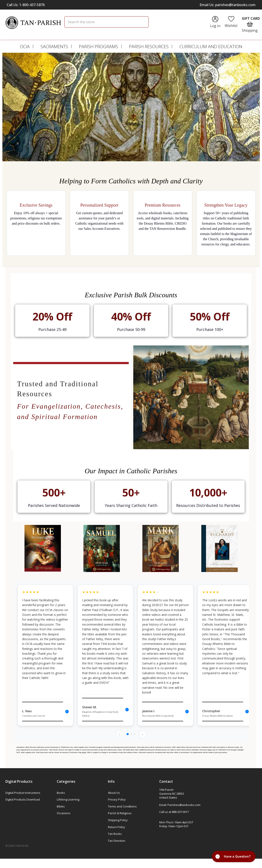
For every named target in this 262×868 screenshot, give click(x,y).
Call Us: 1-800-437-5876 (26, 5)
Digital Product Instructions (23, 793)
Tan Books (115, 834)
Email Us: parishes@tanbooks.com (228, 5)
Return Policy (116, 827)
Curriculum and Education (211, 46)
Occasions (64, 814)
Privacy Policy (117, 800)
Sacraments (54, 46)
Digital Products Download (23, 800)
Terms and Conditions (122, 807)
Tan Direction (117, 841)
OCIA (25, 46)
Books (61, 793)
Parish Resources (149, 46)
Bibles (61, 807)
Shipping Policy (118, 821)
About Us (114, 793)
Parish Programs (98, 46)
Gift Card (251, 18)
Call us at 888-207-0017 (174, 812)
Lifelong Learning (68, 800)
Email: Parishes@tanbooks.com (180, 806)
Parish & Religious (120, 814)
